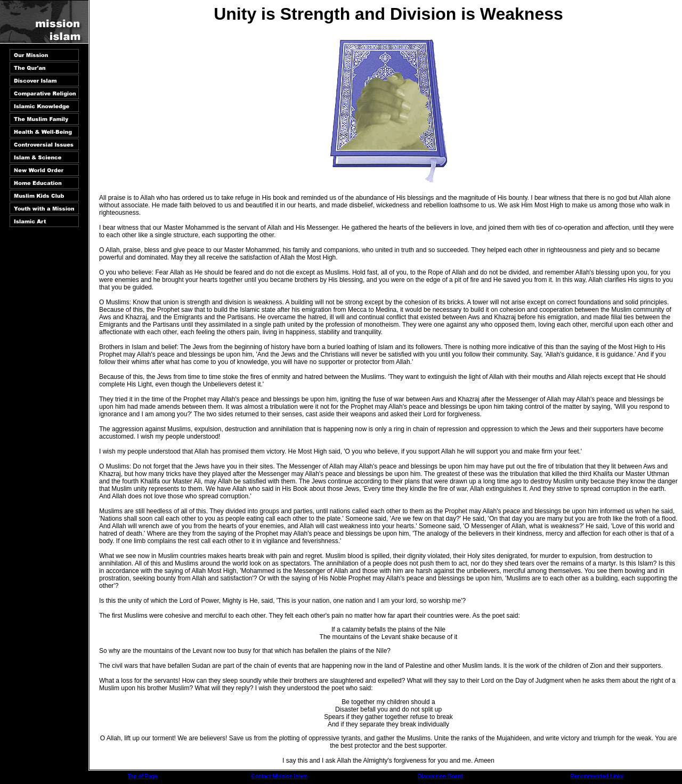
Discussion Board (440, 776)
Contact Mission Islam (280, 776)
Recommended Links (597, 776)
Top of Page (142, 776)
